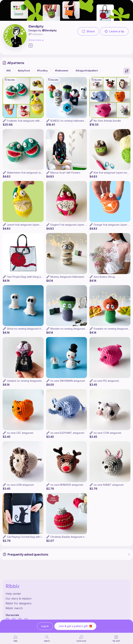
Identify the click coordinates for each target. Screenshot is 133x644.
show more (36, 40)
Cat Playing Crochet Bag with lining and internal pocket (38, 537)
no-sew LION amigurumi (20, 485)
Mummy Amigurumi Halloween (67, 277)
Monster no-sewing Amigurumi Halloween (74, 329)
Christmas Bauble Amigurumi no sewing (73, 537)
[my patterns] (116, 638)
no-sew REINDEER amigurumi (67, 485)
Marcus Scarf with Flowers (65, 173)
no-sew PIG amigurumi (106, 381)
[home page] (15, 638)
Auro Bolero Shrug (104, 277)
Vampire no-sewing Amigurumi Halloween (31, 381)
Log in (45, 626)
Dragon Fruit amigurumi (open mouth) (72, 225)
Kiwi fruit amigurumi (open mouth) (113, 173)
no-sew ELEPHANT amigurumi (67, 433)
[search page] (47, 638)
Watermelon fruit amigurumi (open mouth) (30, 173)
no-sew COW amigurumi (107, 433)
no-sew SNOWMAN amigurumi (68, 381)
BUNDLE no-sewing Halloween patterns (73, 121)
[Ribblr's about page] (66, 598)
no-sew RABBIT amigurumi (109, 485)
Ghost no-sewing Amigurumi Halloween (29, 329)
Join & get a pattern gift (75, 626)
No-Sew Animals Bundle (107, 121)
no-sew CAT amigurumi (20, 433)
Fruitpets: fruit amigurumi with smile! (27, 121)
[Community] (81, 638)
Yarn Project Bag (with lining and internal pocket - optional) (41, 277)
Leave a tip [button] (114, 31)
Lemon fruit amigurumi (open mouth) (27, 225)
